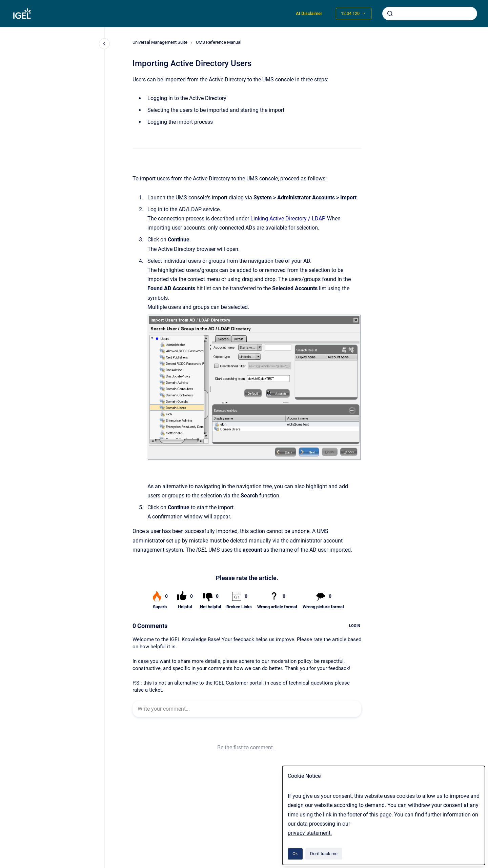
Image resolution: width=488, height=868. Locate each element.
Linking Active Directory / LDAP (287, 219)
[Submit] (390, 14)
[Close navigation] (104, 44)
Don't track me (324, 854)
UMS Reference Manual (219, 42)
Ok (295, 854)
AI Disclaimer (309, 13)
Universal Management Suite (160, 42)
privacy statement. (310, 833)
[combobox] (430, 14)
